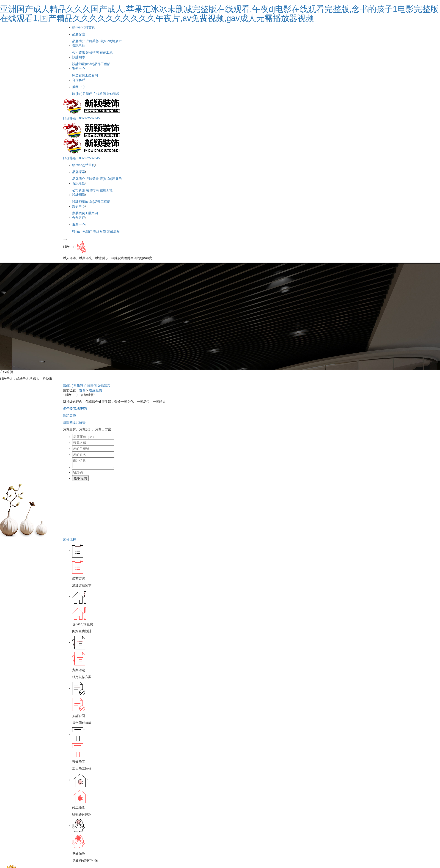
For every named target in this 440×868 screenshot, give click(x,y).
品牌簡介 (79, 41)
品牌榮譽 (92, 41)
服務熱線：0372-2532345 (81, 118)
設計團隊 (79, 57)
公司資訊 (79, 52)
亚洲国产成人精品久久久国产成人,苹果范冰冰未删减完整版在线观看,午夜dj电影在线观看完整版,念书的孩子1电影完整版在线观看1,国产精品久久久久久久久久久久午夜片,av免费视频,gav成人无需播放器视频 (219, 14)
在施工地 (106, 52)
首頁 (82, 390)
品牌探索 (79, 34)
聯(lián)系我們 (82, 94)
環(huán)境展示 (111, 41)
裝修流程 (113, 94)
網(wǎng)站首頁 (84, 27)
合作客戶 (79, 80)
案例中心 (79, 69)
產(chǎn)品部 (91, 64)
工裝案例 (91, 75)
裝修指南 (92, 52)
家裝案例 (79, 75)
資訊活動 (79, 46)
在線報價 (99, 94)
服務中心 (79, 87)
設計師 (77, 64)
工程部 (105, 64)
